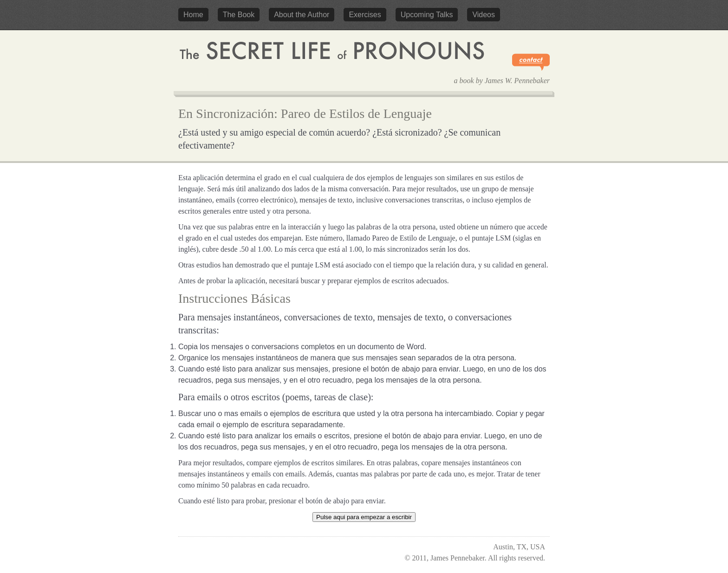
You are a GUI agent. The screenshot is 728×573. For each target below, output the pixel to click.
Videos (484, 15)
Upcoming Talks (427, 15)
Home (193, 15)
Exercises (365, 15)
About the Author (302, 15)
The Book (239, 15)
